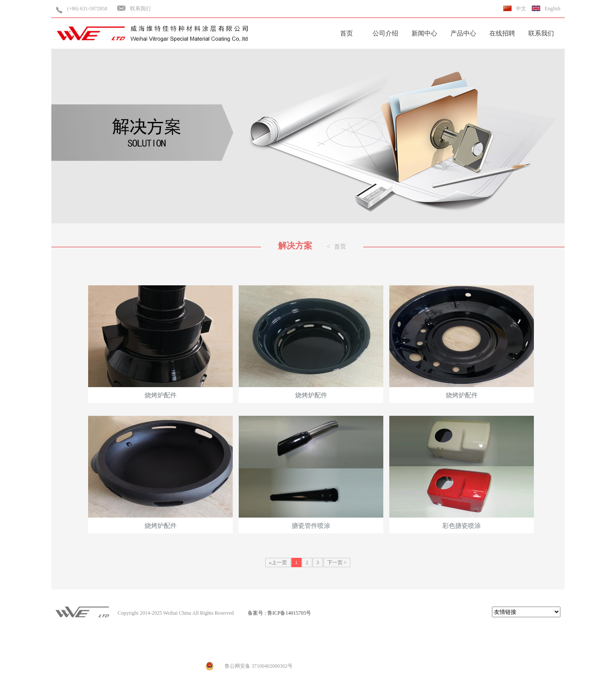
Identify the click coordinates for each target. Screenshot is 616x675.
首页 (346, 33)
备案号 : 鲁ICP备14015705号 (279, 613)
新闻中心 (424, 33)
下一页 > (337, 562)
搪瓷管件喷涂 (311, 472)
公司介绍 (385, 33)
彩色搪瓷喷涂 (462, 472)
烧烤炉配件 (160, 342)
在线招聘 (502, 33)
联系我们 (140, 9)
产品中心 (463, 33)
